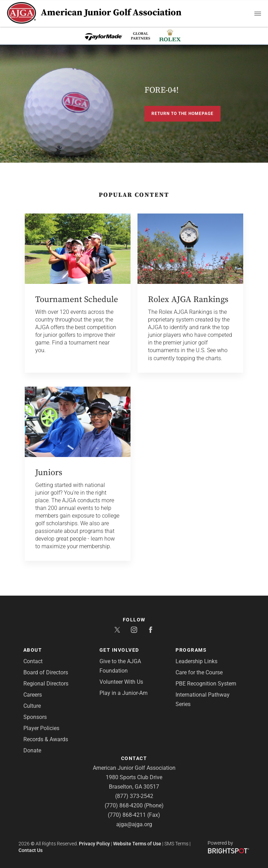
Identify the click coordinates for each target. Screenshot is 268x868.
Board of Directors (46, 672)
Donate (32, 750)
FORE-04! (162, 90)
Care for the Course (199, 672)
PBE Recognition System (206, 684)
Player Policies (41, 728)
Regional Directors (46, 684)
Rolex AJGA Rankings (188, 300)
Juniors (49, 473)
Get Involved (119, 650)
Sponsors (35, 717)
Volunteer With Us (121, 682)
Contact (33, 661)
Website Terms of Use (137, 844)
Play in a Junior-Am (124, 693)
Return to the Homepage (183, 114)
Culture (32, 706)
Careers (33, 695)
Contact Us (31, 850)
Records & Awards (46, 739)
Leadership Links (196, 661)
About (33, 650)
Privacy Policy (94, 844)
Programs (191, 650)
